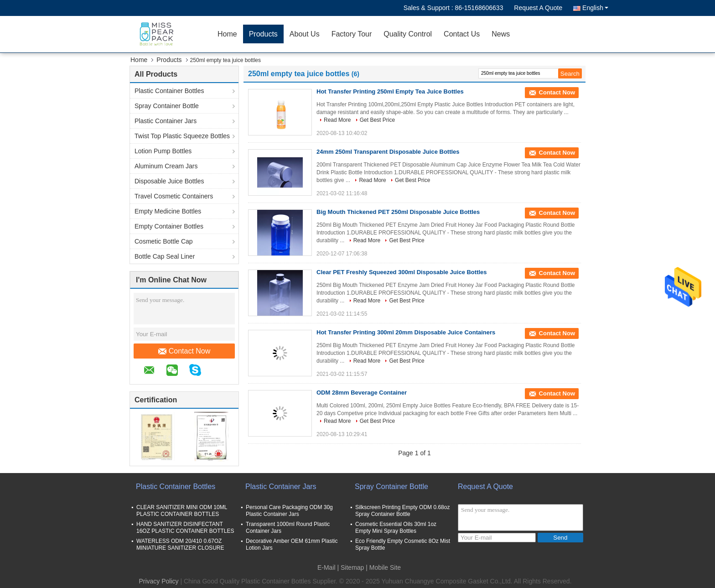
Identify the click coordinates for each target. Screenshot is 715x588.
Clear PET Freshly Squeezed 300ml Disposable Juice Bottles (402, 272)
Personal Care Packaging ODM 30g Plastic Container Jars (289, 511)
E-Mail (326, 567)
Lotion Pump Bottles (163, 151)
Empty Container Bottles (169, 226)
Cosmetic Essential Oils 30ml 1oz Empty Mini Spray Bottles (396, 528)
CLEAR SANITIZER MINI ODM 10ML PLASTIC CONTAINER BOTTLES (182, 511)
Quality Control (408, 34)
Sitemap (352, 567)
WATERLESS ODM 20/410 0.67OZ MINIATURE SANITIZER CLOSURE (180, 544)
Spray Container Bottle (167, 106)
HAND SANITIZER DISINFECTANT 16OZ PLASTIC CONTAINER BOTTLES (185, 528)
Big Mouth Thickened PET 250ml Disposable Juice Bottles (398, 212)
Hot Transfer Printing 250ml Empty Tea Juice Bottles (390, 91)
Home (227, 34)
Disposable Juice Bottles (169, 181)
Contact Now (184, 351)
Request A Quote (538, 8)
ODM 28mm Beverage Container (362, 393)
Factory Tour (352, 34)
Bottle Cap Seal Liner (165, 256)
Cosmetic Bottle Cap (164, 241)
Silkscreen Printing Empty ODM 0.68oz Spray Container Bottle (402, 511)
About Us (305, 34)
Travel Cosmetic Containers (174, 196)
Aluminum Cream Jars (166, 166)
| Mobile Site (383, 567)
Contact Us (462, 34)
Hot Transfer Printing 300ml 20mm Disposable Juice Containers (406, 332)
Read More (337, 120)
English (595, 8)
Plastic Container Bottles (169, 91)
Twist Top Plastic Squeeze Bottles (182, 136)
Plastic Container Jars (166, 121)
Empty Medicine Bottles (168, 211)
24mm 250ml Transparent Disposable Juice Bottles (388, 152)
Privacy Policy (158, 581)
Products (263, 34)
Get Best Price (377, 120)
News (501, 34)
